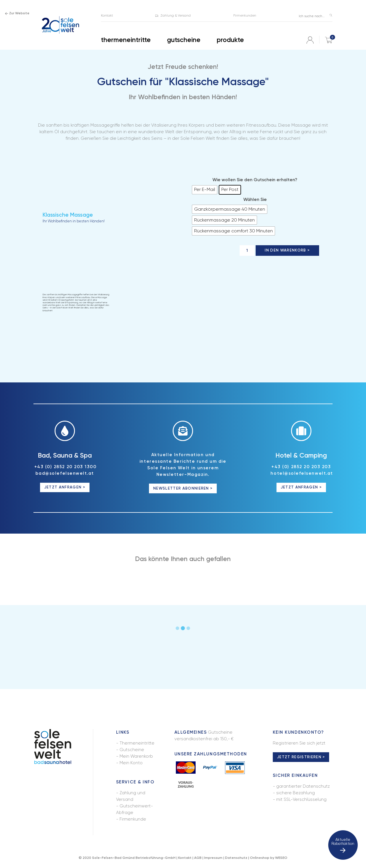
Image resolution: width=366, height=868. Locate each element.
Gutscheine (132, 750)
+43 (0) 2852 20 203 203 (301, 467)
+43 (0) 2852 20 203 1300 (65, 467)
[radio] (205, 190)
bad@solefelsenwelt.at (65, 473)
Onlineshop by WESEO (269, 858)
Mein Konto (131, 763)
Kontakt (185, 858)
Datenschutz (236, 858)
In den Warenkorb (285, 250)
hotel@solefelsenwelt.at (302, 473)
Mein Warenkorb (136, 756)
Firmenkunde (133, 819)
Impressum (213, 858)
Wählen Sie (255, 199)
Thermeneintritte (137, 743)
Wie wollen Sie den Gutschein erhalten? (255, 180)
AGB (198, 858)
